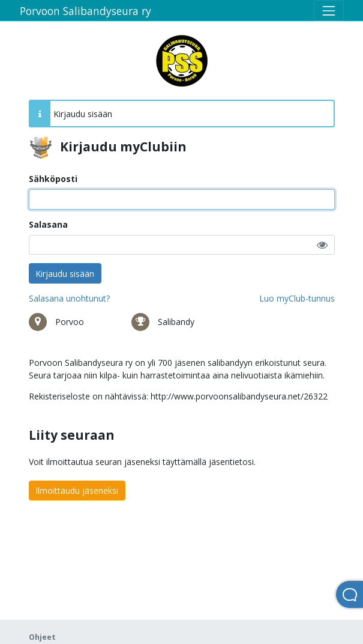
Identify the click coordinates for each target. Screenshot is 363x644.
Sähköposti (53, 179)
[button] (322, 245)
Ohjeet (42, 637)
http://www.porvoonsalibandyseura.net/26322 (239, 396)
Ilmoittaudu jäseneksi (77, 491)
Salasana (48, 224)
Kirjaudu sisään (65, 274)
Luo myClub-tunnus (297, 298)
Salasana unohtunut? (69, 298)
